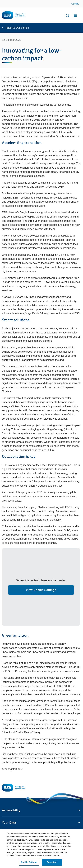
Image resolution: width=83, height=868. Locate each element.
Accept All (52, 864)
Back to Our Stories (18, 28)
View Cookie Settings (41, 590)
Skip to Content (78, 4)
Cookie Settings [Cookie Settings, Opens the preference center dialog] (29, 864)
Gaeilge (75, 4)
